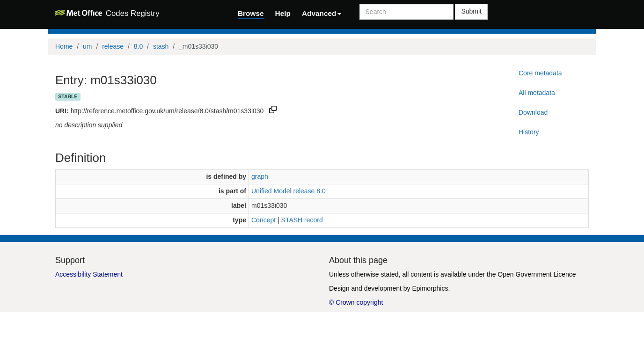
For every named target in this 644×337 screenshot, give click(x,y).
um (87, 46)
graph (260, 176)
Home (64, 46)
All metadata (537, 93)
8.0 (138, 46)
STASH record (302, 220)
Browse (251, 13)
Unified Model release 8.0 (289, 191)
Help (283, 13)
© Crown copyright (356, 302)
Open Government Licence (537, 274)
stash (161, 46)
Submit (471, 11)
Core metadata (540, 73)
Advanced (322, 13)
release (113, 46)
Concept (263, 220)
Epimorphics (430, 288)
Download (533, 112)
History (529, 132)
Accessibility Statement (89, 274)
